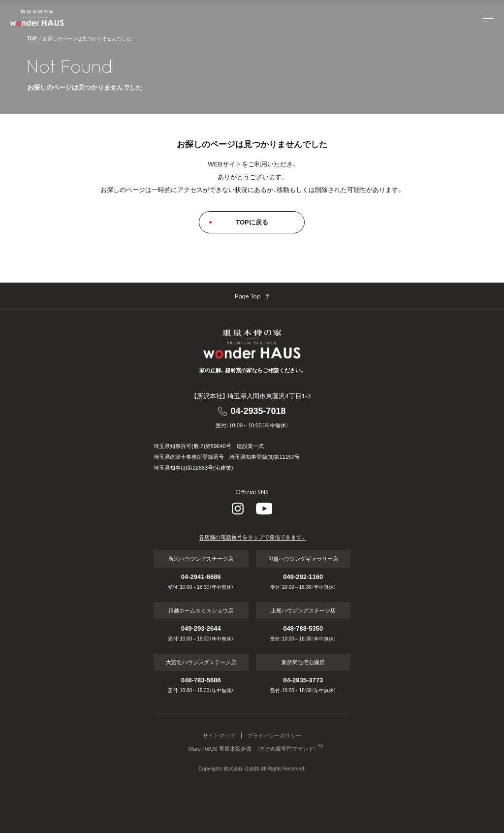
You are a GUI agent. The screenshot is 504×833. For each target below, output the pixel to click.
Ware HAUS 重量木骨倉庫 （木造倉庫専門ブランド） (252, 749)
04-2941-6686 (201, 577)
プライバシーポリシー (274, 736)
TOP (32, 39)
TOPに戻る (252, 222)
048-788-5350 (303, 628)
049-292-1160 (303, 577)
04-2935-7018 (258, 411)
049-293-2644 (201, 628)
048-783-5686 (201, 680)
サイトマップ (219, 736)
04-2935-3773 (303, 680)
